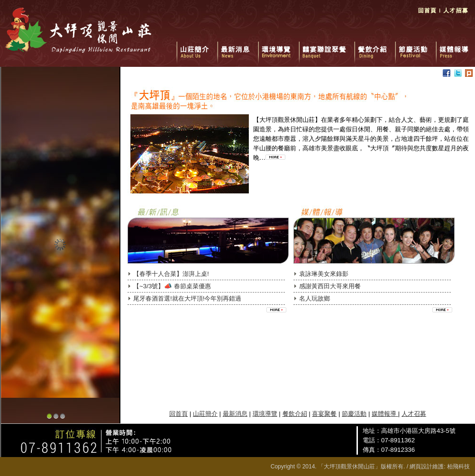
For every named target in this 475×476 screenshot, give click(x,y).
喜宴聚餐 (324, 414)
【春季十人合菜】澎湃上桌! (171, 274)
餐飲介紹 (375, 48)
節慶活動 (415, 48)
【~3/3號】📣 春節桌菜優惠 (172, 286)
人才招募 (456, 14)
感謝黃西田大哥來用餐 (330, 286)
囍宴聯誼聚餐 (326, 48)
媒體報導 (454, 48)
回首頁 (427, 14)
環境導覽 (278, 48)
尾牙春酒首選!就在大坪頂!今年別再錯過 (187, 298)
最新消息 (237, 48)
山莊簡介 (197, 48)
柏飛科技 (458, 467)
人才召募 (414, 414)
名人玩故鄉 (315, 298)
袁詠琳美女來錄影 (324, 274)
